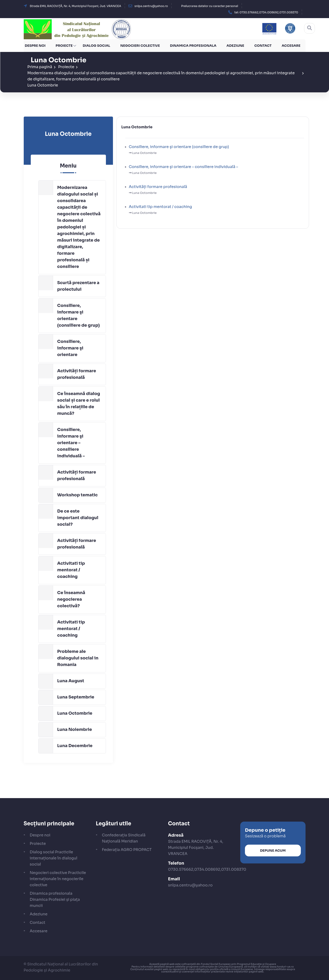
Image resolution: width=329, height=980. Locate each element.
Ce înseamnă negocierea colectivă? (71, 599)
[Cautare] (310, 28)
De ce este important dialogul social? (78, 518)
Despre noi (35, 46)
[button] (266, 12)
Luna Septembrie (76, 697)
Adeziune (235, 46)
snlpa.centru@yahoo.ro (190, 885)
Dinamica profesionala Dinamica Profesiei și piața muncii (55, 900)
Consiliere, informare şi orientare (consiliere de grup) (79, 315)
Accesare (291, 46)
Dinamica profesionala (193, 46)
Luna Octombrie (43, 85)
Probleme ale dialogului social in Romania (78, 658)
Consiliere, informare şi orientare (70, 348)
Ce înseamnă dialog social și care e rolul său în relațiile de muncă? (79, 404)
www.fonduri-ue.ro (282, 966)
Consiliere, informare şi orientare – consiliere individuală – (71, 443)
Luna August (71, 681)
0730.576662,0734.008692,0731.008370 (207, 869)
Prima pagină (40, 67)
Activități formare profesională (77, 374)
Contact (263, 46)
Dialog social (96, 46)
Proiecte (64, 46)
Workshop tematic (78, 495)
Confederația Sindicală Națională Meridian (124, 838)
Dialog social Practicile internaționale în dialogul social (54, 858)
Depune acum (273, 850)
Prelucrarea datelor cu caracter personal (209, 6)
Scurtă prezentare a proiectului (78, 286)
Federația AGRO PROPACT (127, 850)
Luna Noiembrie (75, 729)
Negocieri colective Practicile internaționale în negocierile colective (58, 879)
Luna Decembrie (75, 746)
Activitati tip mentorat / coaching (71, 570)
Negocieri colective (140, 46)
